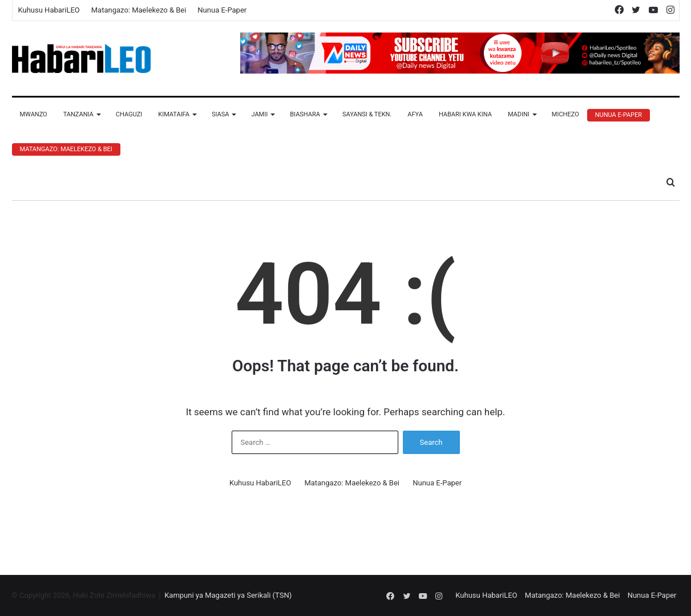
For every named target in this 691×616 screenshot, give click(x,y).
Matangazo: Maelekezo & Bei (139, 10)
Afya (415, 114)
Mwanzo (34, 114)
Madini (519, 114)
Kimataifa (174, 114)
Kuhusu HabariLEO (49, 10)
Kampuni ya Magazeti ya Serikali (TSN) (228, 595)
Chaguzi (129, 114)
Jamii (259, 114)
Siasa (221, 114)
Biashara (305, 114)
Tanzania (78, 114)
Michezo (565, 114)
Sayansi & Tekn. (367, 114)
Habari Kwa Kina (465, 114)
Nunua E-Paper (222, 10)
